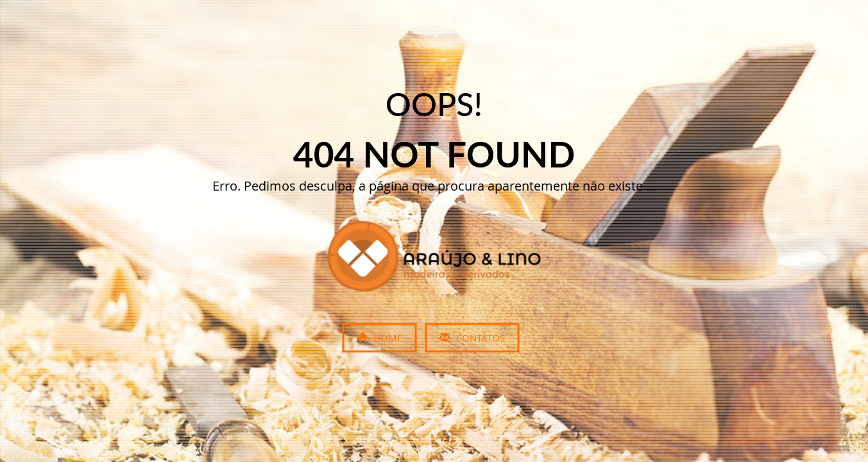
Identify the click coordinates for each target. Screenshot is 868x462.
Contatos (472, 338)
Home (380, 338)
